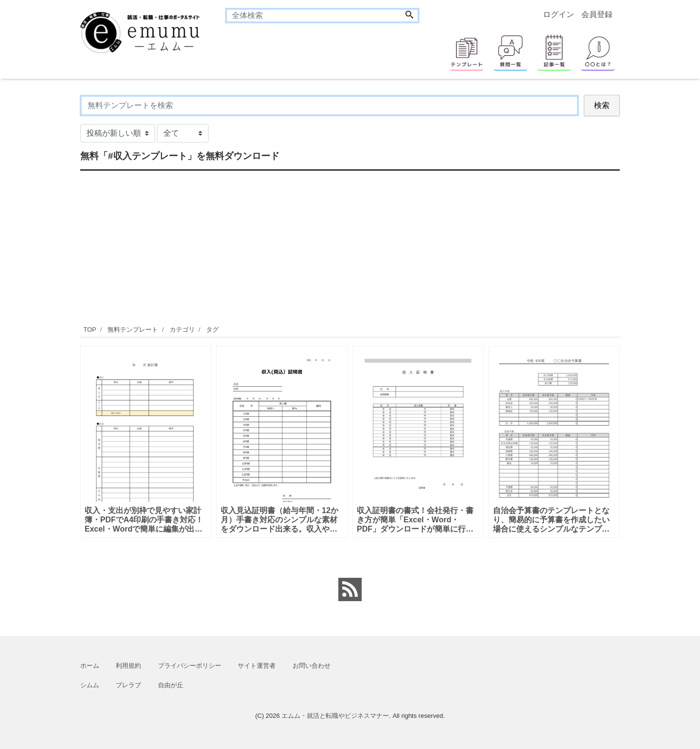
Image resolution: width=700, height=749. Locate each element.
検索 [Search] (602, 105)
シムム (90, 685)
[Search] (409, 16)
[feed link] (350, 589)
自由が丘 (171, 685)
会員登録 (597, 14)
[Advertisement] (350, 247)
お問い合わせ (312, 666)
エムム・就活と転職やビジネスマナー (335, 716)
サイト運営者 (257, 666)
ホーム (90, 666)
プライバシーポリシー (190, 666)
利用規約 (128, 666)
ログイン (559, 14)
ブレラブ (128, 685)
